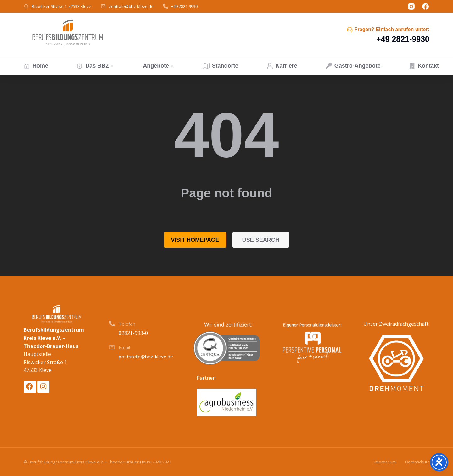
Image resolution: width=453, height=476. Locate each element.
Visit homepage (195, 240)
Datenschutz (417, 462)
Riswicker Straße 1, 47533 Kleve (62, 6)
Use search (261, 240)
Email (124, 347)
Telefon (127, 324)
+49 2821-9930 (184, 6)
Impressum (385, 462)
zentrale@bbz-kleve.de (131, 6)
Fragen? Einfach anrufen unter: (392, 29)
